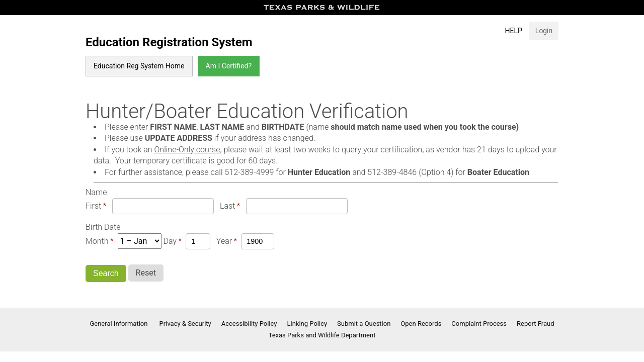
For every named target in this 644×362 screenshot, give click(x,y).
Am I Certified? (229, 66)
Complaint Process (479, 324)
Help (514, 31)
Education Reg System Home (139, 66)
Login (544, 31)
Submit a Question (364, 324)
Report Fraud (536, 324)
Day (170, 241)
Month (97, 241)
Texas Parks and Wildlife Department (322, 335)
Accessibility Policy (249, 324)
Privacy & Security (185, 324)
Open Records (421, 324)
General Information (119, 324)
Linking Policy (307, 324)
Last (227, 206)
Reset (146, 273)
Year (224, 241)
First (93, 206)
